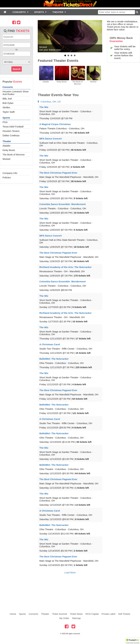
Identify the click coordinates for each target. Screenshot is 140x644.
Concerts (8, 87)
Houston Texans (11, 131)
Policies (7, 177)
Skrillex (6, 107)
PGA (5, 122)
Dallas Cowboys (11, 135)
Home (13, 614)
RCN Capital (92, 614)
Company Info (10, 173)
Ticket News (76, 614)
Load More (70, 572)
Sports (6, 118)
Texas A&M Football (13, 127)
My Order (64, 618)
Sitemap (76, 618)
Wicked (6, 159)
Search (17, 69)
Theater (7, 141)
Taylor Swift (9, 112)
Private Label (108, 614)
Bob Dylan (8, 103)
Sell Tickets (124, 614)
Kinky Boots (9, 150)
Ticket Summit (60, 614)
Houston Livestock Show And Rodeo (15, 93)
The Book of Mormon (14, 155)
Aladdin (6, 146)
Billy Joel (7, 99)
